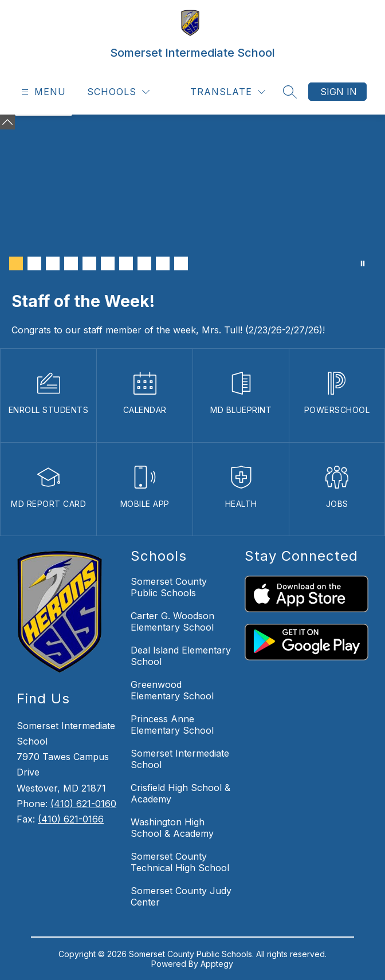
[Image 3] (53, 263)
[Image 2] (34, 263)
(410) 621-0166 (71, 819)
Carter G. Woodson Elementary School (172, 621)
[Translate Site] (228, 92)
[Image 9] (163, 263)
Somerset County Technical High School (180, 862)
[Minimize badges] (7, 122)
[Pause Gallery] (363, 263)
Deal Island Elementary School (181, 656)
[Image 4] (71, 263)
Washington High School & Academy (172, 828)
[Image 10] (181, 263)
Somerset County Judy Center (181, 896)
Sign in (339, 92)
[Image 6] (108, 263)
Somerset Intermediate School (180, 759)
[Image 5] (89, 263)
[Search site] (290, 92)
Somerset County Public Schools (169, 587)
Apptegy (217, 964)
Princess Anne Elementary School (172, 725)
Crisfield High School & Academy (180, 793)
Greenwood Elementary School (172, 690)
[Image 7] (126, 263)
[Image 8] (144, 263)
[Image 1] (16, 263)
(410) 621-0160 (83, 804)
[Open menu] (42, 92)
